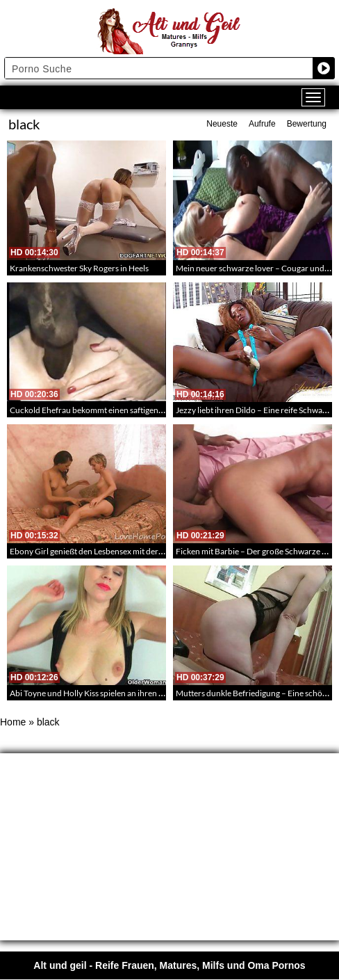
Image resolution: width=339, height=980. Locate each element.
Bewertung (307, 124)
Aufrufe (262, 124)
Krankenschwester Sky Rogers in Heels (79, 268)
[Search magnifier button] (324, 68)
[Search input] (159, 68)
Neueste (222, 124)
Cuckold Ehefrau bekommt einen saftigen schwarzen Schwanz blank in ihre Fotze (156, 410)
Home (13, 722)
